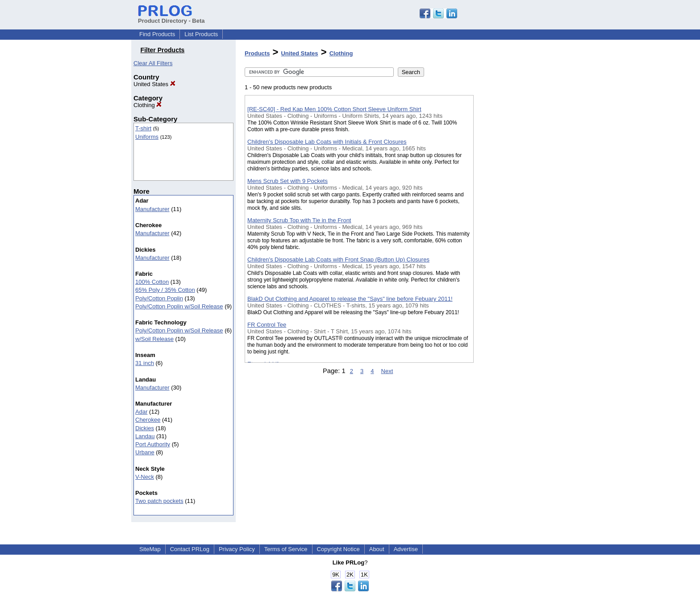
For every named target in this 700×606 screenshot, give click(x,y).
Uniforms (147, 137)
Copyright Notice (338, 549)
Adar (141, 412)
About (377, 549)
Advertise (406, 549)
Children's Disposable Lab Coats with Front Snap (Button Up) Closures (338, 259)
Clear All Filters (153, 63)
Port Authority (153, 444)
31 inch (145, 363)
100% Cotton (152, 282)
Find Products (157, 34)
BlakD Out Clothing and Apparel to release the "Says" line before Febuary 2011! (350, 299)
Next (387, 371)
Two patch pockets (159, 501)
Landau (145, 436)
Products (257, 53)
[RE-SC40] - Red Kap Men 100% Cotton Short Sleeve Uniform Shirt (334, 109)
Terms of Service (286, 549)
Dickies (145, 428)
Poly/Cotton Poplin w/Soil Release (179, 306)
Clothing (148, 105)
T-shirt (143, 128)
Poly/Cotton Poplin (159, 298)
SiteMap (150, 549)
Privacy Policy (237, 549)
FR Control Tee (267, 325)
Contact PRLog (190, 549)
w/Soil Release (154, 339)
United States (154, 84)
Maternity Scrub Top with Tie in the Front (299, 220)
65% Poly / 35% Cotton (165, 290)
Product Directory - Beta (171, 17)
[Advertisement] (518, 232)
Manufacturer (152, 209)
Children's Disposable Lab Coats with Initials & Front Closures (327, 142)
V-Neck (145, 477)
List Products (201, 34)
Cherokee (148, 420)
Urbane (145, 452)
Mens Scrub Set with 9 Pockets (287, 181)
